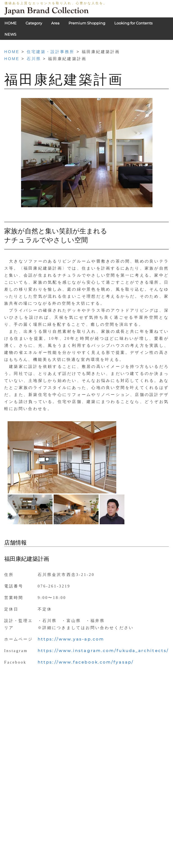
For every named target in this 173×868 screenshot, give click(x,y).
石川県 (34, 59)
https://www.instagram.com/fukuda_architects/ (103, 651)
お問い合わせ (126, 858)
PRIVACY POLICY (53, 858)
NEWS (10, 34)
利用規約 (81, 858)
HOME (11, 23)
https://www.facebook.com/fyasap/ (86, 662)
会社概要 (102, 858)
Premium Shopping (87, 23)
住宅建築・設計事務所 (51, 52)
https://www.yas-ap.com (71, 639)
